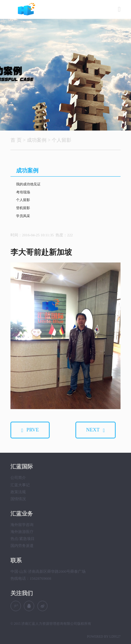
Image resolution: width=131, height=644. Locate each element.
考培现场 (23, 192)
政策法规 (18, 492)
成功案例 (37, 140)
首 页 (16, 140)
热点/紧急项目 (23, 539)
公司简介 (18, 478)
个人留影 (61, 140)
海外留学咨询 (22, 525)
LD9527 (115, 636)
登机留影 (23, 208)
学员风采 (23, 216)
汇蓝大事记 (20, 485)
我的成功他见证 (28, 184)
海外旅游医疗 (22, 532)
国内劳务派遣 (22, 546)
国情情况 (18, 499)
